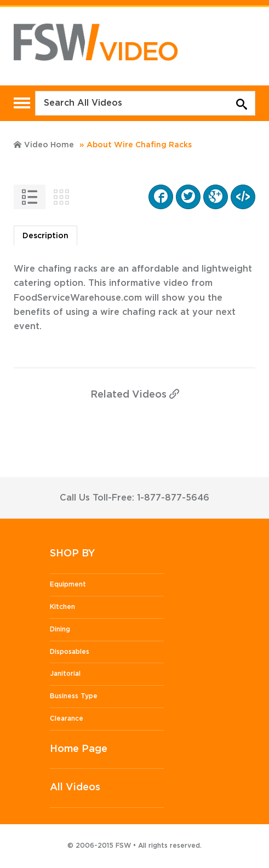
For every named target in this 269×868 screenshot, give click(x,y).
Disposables (70, 652)
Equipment (68, 584)
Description (45, 236)
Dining (60, 629)
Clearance (67, 718)
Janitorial (65, 674)
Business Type (74, 696)
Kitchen (62, 607)
